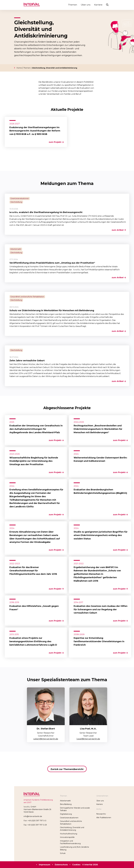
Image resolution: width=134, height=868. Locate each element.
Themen (73, 5)
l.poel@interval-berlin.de (88, 739)
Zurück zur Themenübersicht (67, 769)
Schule (63, 853)
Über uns (86, 5)
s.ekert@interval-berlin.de (46, 739)
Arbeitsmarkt (65, 801)
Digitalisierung (66, 814)
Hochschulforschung (69, 834)
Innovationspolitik (67, 837)
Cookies (76, 865)
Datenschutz (61, 865)
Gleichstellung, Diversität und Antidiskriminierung (54, 68)
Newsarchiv (101, 814)
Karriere (98, 5)
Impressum (45, 865)
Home (19, 68)
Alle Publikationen (104, 818)
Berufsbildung (66, 804)
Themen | (28, 68)
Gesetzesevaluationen (69, 818)
